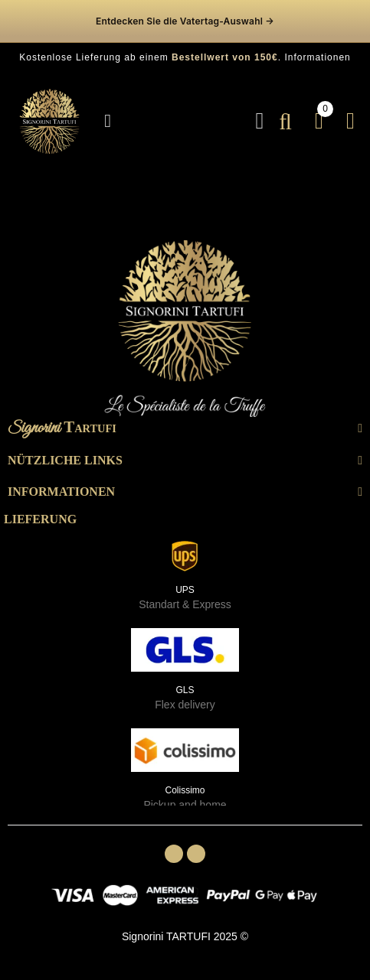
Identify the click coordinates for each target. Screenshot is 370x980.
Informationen (317, 57)
